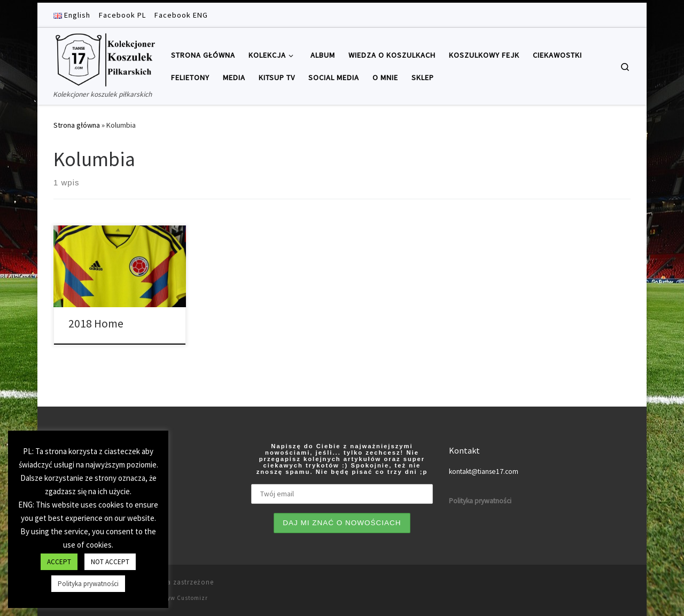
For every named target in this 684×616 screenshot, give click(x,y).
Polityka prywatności (88, 584)
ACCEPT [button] (59, 562)
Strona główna (77, 125)
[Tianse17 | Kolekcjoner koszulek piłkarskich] (104, 58)
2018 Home (96, 323)
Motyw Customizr (182, 598)
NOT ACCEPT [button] (110, 562)
